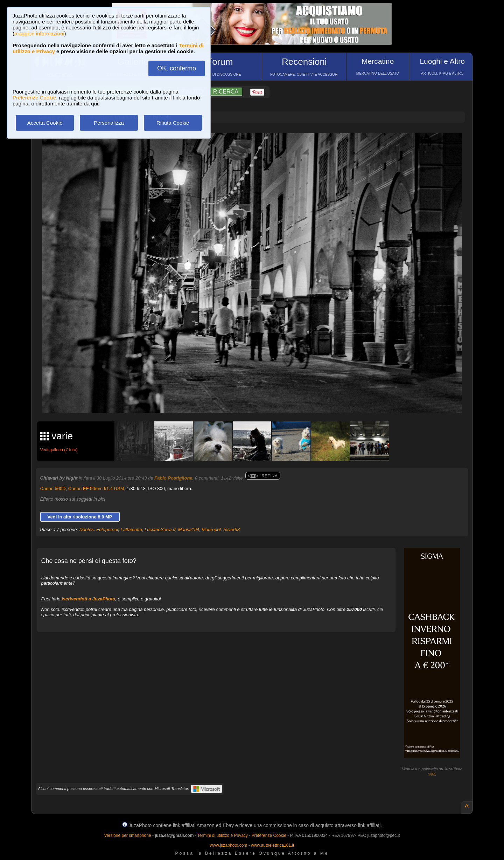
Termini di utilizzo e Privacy (223, 835)
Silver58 (232, 529)
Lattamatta (131, 529)
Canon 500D (53, 489)
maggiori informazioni (39, 33)
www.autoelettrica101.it (272, 845)
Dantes (87, 529)
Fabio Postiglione (173, 478)
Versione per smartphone (127, 835)
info (432, 774)
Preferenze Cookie (34, 98)
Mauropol (211, 529)
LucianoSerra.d (160, 529)
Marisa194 (189, 529)
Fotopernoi (107, 529)
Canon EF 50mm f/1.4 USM (96, 489)
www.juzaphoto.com (229, 845)
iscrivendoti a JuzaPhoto (88, 599)
